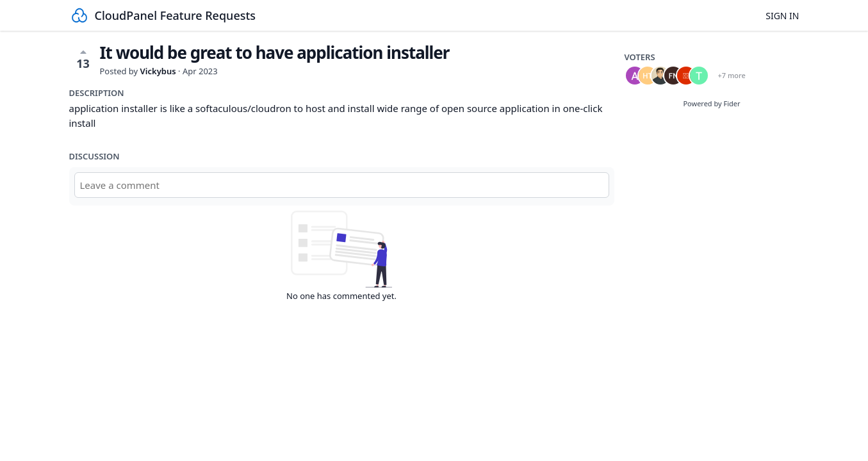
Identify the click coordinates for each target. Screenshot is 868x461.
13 (83, 59)
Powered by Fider (711, 103)
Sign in (782, 16)
